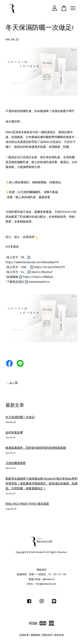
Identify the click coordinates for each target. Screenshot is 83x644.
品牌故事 (24, 635)
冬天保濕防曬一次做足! (20, 417)
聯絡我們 (42, 570)
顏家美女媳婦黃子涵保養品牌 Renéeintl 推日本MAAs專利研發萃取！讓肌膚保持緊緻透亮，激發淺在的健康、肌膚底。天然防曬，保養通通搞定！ (41, 483)
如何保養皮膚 (14, 432)
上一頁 (13, 382)
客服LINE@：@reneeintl (41, 579)
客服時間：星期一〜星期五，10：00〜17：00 (42, 574)
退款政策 (59, 635)
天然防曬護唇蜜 (16, 463)
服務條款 (36, 635)
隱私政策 (47, 635)
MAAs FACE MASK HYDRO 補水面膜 (27, 504)
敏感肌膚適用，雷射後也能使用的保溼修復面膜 (36, 448)
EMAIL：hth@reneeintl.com (41, 584)
